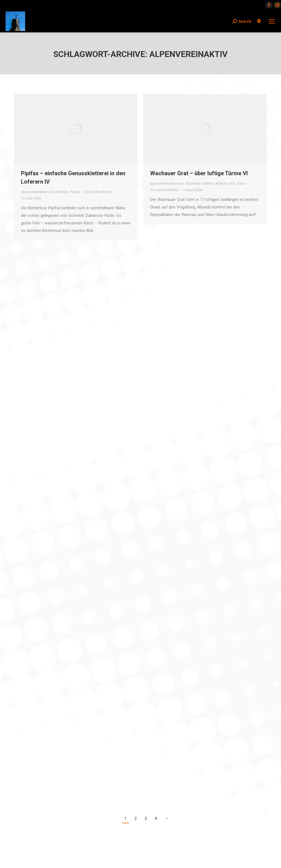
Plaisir (75, 192)
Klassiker (193, 183)
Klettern (63, 192)
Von (98, 192)
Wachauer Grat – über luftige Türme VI (199, 173)
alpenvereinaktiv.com (38, 192)
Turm (241, 183)
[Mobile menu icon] (272, 21)
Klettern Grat (226, 183)
